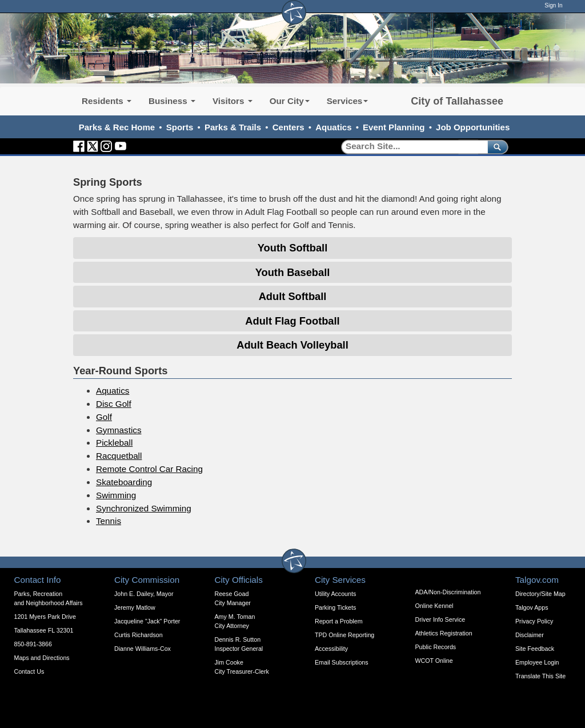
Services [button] (348, 101)
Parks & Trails (233, 127)
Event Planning (394, 127)
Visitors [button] (233, 101)
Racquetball (119, 456)
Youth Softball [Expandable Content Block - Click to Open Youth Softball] (292, 248)
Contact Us (29, 671)
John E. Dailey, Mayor (144, 594)
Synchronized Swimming (144, 508)
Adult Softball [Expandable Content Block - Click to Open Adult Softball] (293, 296)
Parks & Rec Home (117, 127)
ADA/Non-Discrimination (448, 592)
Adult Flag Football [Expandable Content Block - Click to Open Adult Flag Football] (292, 321)
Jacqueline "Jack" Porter (147, 621)
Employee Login (537, 662)
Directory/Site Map (540, 594)
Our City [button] (290, 101)
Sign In (553, 5)
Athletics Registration (444, 633)
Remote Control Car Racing (149, 469)
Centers (289, 127)
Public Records (436, 647)
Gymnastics (119, 430)
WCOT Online (434, 661)
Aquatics (333, 127)
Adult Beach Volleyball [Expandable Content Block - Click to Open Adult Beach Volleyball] (292, 345)
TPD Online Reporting (344, 635)
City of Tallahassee (457, 101)
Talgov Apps (532, 607)
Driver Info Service (440, 619)
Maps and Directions (42, 658)
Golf (104, 417)
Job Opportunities (473, 127)
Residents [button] (107, 101)
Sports (180, 127)
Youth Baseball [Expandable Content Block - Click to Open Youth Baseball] (293, 272)
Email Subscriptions (342, 662)
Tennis (109, 521)
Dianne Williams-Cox (143, 649)
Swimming (116, 495)
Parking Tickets (335, 607)
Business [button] (172, 101)
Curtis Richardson (139, 635)
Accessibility (331, 649)
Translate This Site (540, 676)
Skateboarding (124, 482)
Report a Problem (339, 621)
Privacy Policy (534, 621)
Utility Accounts (335, 594)
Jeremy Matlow (135, 607)
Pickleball (114, 443)
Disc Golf (114, 404)
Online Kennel (434, 606)
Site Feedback (535, 649)
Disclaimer (530, 635)
